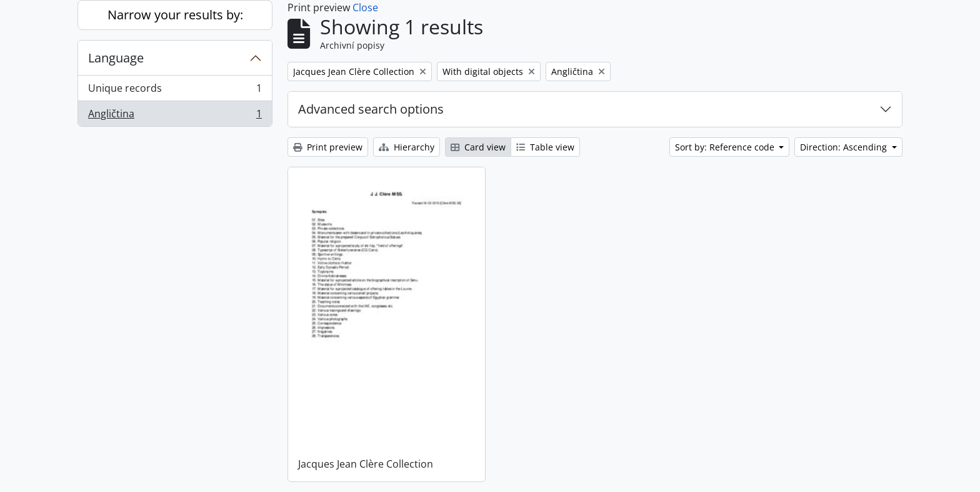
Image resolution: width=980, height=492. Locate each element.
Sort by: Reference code (726, 147)
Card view (478, 147)
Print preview (328, 147)
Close (365, 7)
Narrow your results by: (175, 15)
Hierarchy (407, 147)
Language (116, 58)
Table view (545, 147)
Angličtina (175, 116)
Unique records (175, 91)
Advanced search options (371, 109)
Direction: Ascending (845, 147)
